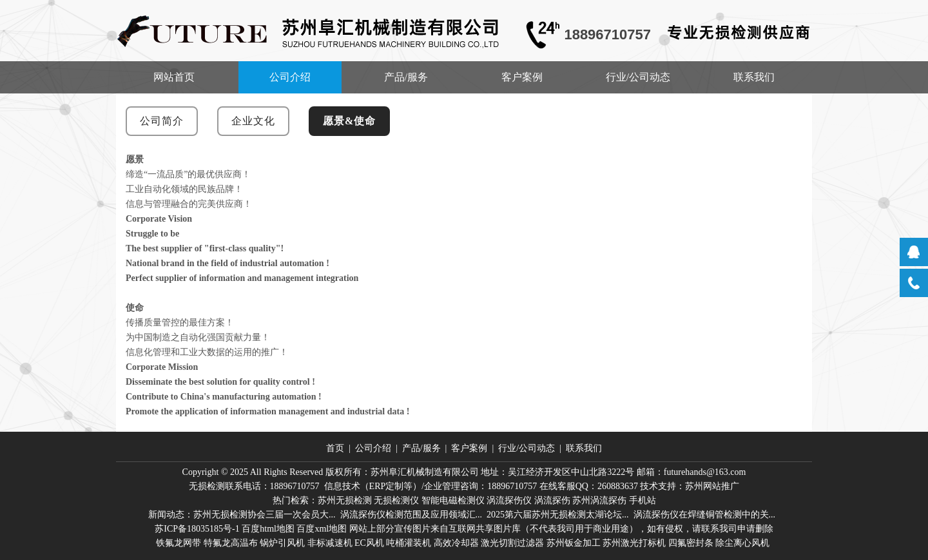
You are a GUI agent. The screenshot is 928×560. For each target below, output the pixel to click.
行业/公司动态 (638, 77)
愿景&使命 (349, 121)
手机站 (643, 500)
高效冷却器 (456, 543)
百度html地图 (268, 529)
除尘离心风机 (742, 543)
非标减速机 (330, 543)
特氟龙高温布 (231, 543)
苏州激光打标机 (634, 543)
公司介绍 (290, 77)
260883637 (618, 486)
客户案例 (522, 77)
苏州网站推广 (712, 486)
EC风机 (369, 543)
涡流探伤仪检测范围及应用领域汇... (411, 515)
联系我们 (754, 77)
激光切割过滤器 (512, 543)
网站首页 (174, 77)
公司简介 (162, 121)
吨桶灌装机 (409, 543)
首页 (335, 448)
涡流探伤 (552, 500)
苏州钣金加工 (574, 543)
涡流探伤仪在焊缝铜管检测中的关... (705, 515)
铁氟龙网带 (179, 543)
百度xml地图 (322, 529)
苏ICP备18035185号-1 (197, 529)
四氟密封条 (691, 543)
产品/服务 (406, 77)
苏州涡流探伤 (599, 500)
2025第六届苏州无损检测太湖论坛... (558, 515)
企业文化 (253, 121)
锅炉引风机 (282, 543)
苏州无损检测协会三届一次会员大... (265, 515)
